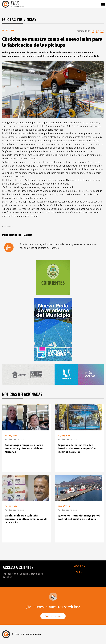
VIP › (79, 572)
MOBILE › (79, 566)
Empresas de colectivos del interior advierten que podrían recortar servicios (77, 449)
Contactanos (53, 616)
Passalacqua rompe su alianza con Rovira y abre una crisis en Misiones (24, 449)
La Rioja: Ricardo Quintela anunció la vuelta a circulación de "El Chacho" (26, 519)
